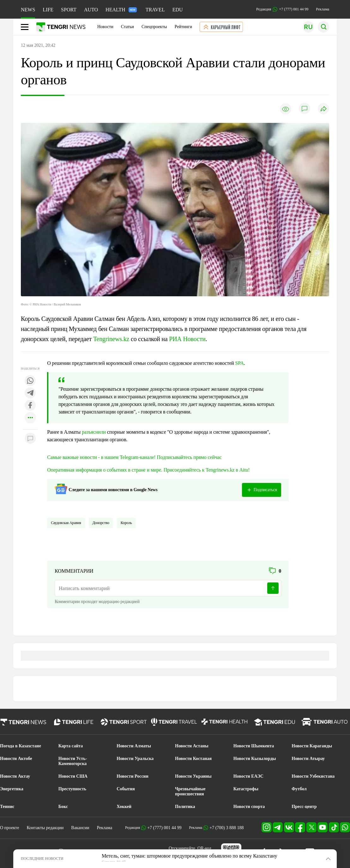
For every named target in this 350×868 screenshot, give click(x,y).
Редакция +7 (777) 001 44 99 (282, 9)
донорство (101, 523)
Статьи (127, 27)
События (126, 789)
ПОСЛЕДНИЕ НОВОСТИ (42, 859)
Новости (105, 27)
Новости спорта (249, 807)
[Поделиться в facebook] (30, 406)
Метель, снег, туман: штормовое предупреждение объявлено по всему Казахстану (190, 856)
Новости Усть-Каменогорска (73, 761)
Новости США (73, 776)
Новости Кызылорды (255, 759)
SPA (240, 363)
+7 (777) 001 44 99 (164, 828)
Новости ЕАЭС (248, 776)
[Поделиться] (323, 109)
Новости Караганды (312, 746)
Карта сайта (71, 746)
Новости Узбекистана (313, 776)
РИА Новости (187, 339)
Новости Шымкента (254, 746)
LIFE (48, 10)
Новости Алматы (134, 746)
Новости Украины (193, 776)
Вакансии (80, 828)
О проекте (9, 828)
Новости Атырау (308, 759)
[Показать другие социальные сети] (30, 418)
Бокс (63, 807)
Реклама (323, 9)
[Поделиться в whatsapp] (30, 381)
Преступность (72, 789)
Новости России (132, 776)
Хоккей (124, 807)
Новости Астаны (192, 746)
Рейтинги (184, 27)
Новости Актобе (16, 759)
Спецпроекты (154, 27)
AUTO (91, 10)
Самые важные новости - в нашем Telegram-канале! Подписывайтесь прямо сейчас (134, 457)
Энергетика (12, 789)
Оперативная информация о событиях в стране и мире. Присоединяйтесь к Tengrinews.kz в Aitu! (148, 470)
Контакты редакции (45, 828)
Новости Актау (15, 776)
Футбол (299, 789)
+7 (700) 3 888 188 (226, 828)
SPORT (69, 10)
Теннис (7, 807)
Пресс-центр (304, 807)
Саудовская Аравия (66, 523)
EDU (178, 10)
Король (126, 523)
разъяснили (94, 432)
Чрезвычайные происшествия (190, 791)
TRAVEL (155, 10)
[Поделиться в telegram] (30, 393)
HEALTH (121, 10)
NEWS (28, 10)
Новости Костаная (193, 759)
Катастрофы (246, 789)
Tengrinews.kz (112, 339)
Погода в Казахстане (21, 746)
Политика (185, 807)
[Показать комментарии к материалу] (30, 439)
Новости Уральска (135, 759)
